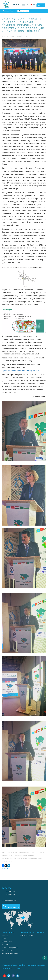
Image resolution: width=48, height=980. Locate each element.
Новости (13, 11)
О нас (4, 939)
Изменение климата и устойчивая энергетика (32, 852)
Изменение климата (8, 855)
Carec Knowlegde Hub (10, 948)
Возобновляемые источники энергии (32, 858)
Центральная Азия (12, 852)
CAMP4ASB (5, 861)
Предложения (7, 951)
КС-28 (11, 861)
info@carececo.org (9, 900)
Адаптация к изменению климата (24, 855)
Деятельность (7, 942)
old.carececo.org (27, 935)
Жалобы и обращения (10, 954)
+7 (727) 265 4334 (8, 895)
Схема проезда (11, 907)
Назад (5, 868)
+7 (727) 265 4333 (8, 892)
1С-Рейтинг (18, 969)
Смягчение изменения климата (11, 858)
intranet (41, 5)
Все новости (23, 11)
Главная (6, 11)
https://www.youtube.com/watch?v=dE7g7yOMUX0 (20, 371)
